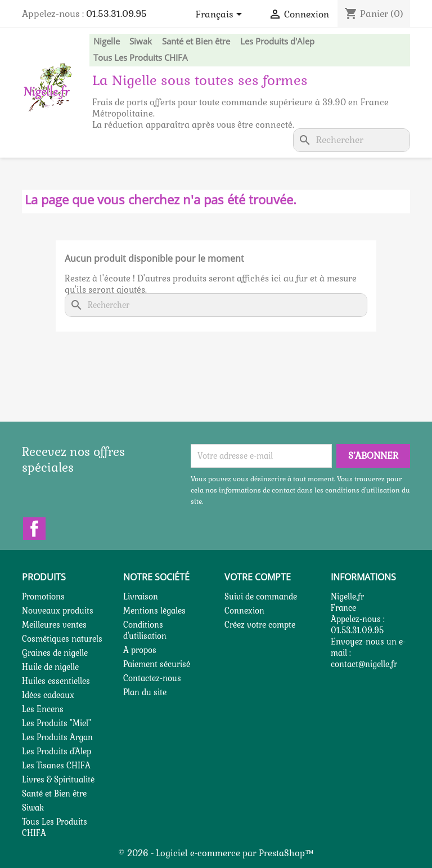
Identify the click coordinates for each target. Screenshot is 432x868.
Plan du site (145, 692)
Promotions (43, 597)
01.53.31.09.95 (116, 14)
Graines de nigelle (55, 653)
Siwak (141, 41)
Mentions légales (154, 611)
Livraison (141, 597)
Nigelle (107, 41)
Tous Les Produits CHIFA (141, 57)
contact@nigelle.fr (364, 664)
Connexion (244, 611)
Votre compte (258, 577)
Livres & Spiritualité (58, 780)
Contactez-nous (152, 678)
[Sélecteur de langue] (221, 15)
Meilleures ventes (54, 625)
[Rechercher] (352, 140)
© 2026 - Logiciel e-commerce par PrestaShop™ (216, 853)
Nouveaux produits (58, 611)
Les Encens (43, 709)
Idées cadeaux (48, 695)
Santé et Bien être (196, 41)
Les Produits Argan (57, 737)
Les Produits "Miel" (57, 723)
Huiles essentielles (56, 681)
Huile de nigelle (50, 667)
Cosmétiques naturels (62, 639)
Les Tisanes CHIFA (56, 766)
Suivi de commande (261, 597)
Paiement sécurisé (157, 664)
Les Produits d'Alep (277, 41)
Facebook (34, 529)
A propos (140, 650)
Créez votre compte (260, 625)
